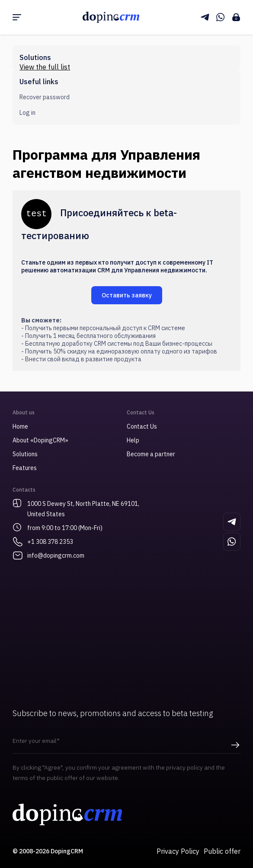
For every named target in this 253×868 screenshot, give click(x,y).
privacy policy (184, 767)
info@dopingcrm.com (56, 556)
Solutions (25, 454)
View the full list (45, 67)
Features (25, 468)
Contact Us (142, 426)
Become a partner (151, 454)
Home (20, 426)
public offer (62, 778)
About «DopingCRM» (40, 440)
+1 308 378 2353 (50, 542)
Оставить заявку (127, 295)
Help (133, 440)
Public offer (222, 851)
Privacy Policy (178, 851)
